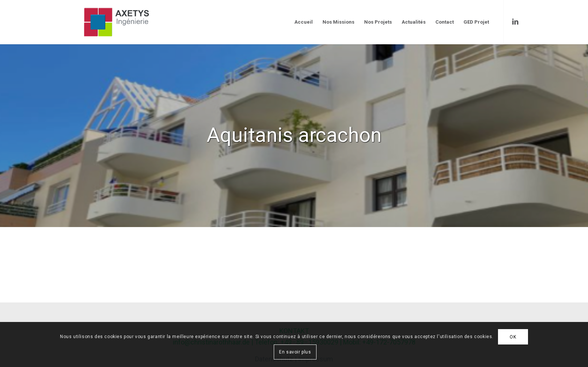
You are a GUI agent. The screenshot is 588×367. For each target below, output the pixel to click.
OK (513, 337)
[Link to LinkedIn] (515, 22)
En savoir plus (295, 352)
